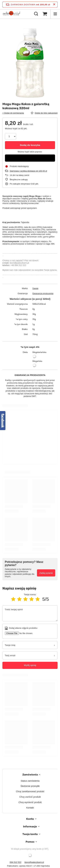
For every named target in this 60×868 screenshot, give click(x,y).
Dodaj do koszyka (30, 145)
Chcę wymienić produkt (30, 802)
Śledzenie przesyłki (30, 786)
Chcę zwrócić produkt (30, 797)
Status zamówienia (30, 781)
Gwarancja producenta (43, 293)
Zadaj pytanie (46, 573)
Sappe (36, 288)
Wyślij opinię (30, 665)
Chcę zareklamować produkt (30, 791)
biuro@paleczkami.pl (34, 862)
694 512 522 (16, 862)
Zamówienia (30, 775)
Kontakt (30, 808)
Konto (30, 819)
